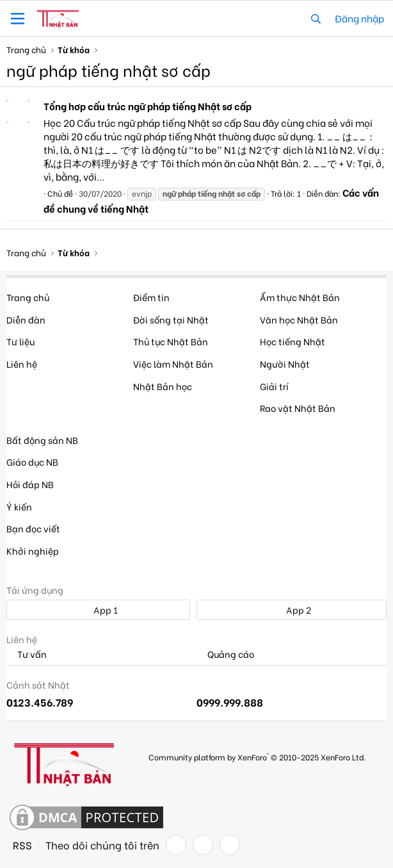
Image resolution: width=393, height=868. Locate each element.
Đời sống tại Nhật (171, 319)
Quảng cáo (225, 654)
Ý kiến (19, 506)
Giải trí (274, 386)
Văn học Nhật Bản (299, 319)
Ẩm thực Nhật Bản (300, 297)
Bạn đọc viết (33, 528)
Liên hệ (22, 364)
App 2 (292, 610)
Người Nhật (285, 364)
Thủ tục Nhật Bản (171, 341)
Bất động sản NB (42, 440)
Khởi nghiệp (33, 551)
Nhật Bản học (163, 386)
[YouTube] (230, 845)
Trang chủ (28, 297)
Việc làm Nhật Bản (173, 364)
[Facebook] (176, 845)
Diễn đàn (26, 319)
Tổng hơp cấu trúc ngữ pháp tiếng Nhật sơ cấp (148, 106)
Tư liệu (20, 341)
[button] (18, 19)
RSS (22, 845)
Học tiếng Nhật (293, 341)
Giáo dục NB (32, 462)
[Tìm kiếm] (316, 18)
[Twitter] (203, 845)
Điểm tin (151, 297)
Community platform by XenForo (257, 756)
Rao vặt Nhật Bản (298, 408)
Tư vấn (27, 654)
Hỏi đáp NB (30, 484)
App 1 (99, 610)
